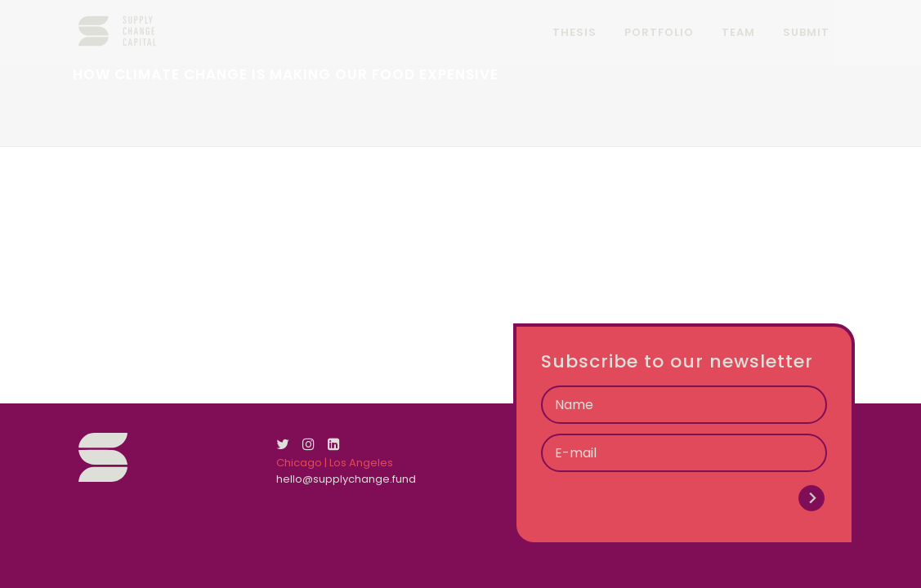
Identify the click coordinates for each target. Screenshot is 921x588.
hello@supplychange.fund (346, 479)
